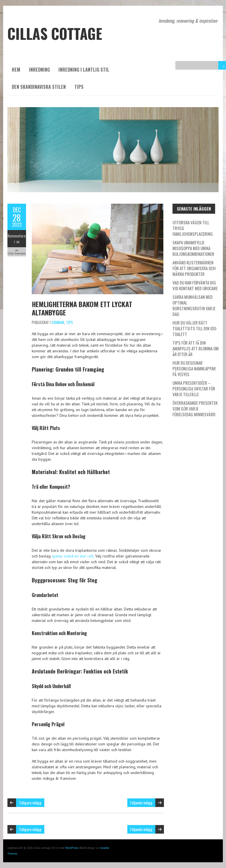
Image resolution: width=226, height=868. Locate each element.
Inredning (39, 70)
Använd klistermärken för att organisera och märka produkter (194, 268)
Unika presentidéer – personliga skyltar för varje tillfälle (194, 388)
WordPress (72, 848)
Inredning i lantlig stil (84, 70)
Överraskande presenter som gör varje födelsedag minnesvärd (195, 409)
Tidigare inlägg (30, 803)
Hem (16, 70)
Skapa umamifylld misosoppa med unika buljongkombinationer (193, 248)
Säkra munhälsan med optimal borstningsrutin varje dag (194, 305)
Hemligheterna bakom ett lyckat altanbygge (82, 308)
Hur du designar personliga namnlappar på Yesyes (194, 368)
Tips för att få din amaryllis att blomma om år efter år (196, 348)
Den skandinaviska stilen (39, 87)
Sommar (58, 322)
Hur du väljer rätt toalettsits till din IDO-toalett (195, 328)
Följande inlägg (141, 803)
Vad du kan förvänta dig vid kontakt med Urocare (195, 285)
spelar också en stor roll (73, 556)
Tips (79, 87)
